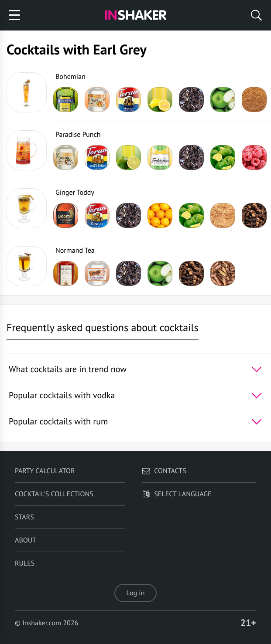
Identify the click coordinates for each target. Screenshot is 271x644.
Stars (24, 517)
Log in (136, 593)
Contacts (164, 471)
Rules (25, 563)
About (26, 540)
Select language (177, 494)
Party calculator (45, 471)
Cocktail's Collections (54, 494)
